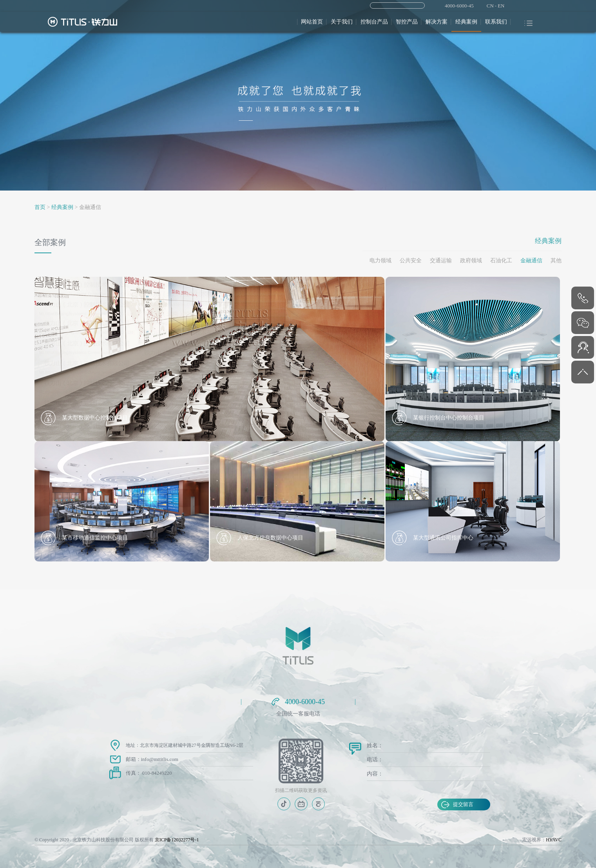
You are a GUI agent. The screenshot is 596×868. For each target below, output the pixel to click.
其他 (556, 261)
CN (490, 6)
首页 (40, 207)
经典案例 (62, 207)
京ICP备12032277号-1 (177, 840)
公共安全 (411, 261)
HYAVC (554, 840)
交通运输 (441, 261)
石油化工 (501, 261)
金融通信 (531, 261)
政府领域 (471, 261)
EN (501, 6)
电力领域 (380, 261)
